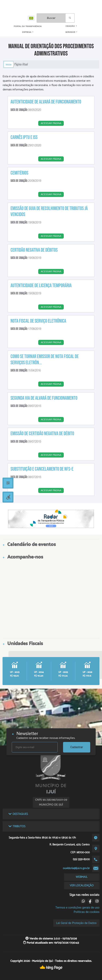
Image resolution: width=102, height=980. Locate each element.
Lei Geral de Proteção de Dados (76, 923)
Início (9, 64)
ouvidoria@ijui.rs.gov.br (76, 868)
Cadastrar (77, 747)
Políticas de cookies (87, 912)
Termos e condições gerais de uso (77, 908)
